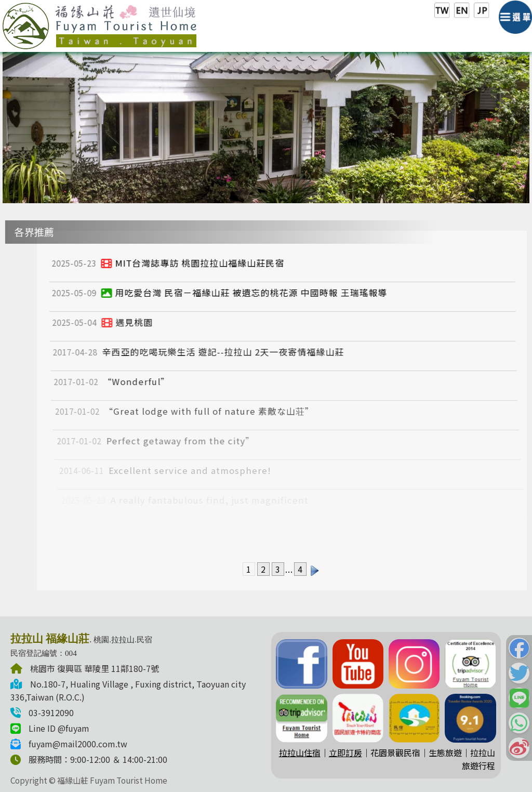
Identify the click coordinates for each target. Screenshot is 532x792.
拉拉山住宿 (300, 753)
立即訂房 (345, 753)
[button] (519, 648)
